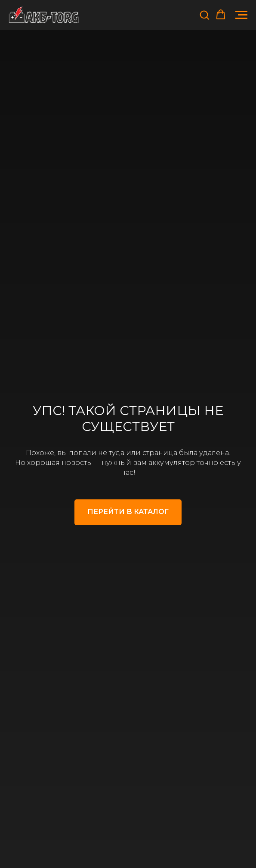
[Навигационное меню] (241, 15)
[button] (204, 15)
